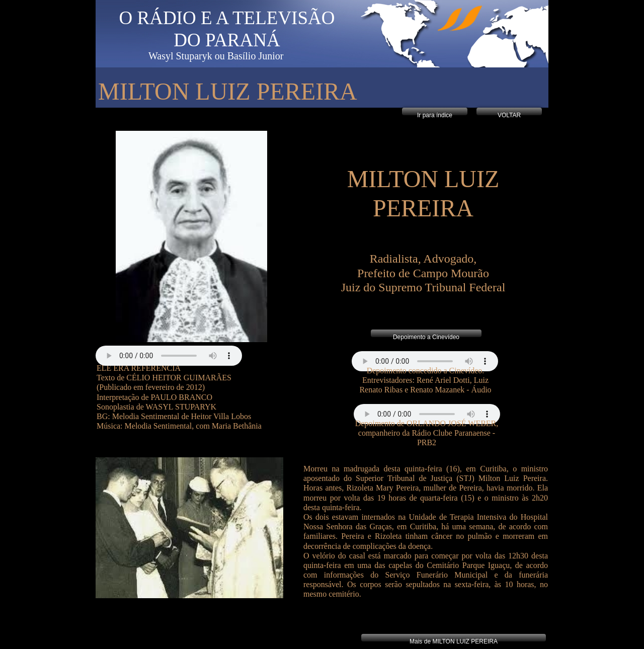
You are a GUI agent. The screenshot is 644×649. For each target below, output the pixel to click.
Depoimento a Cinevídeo (426, 337)
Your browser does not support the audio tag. (425, 361)
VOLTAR (509, 115)
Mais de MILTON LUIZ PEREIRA (454, 641)
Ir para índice (435, 115)
